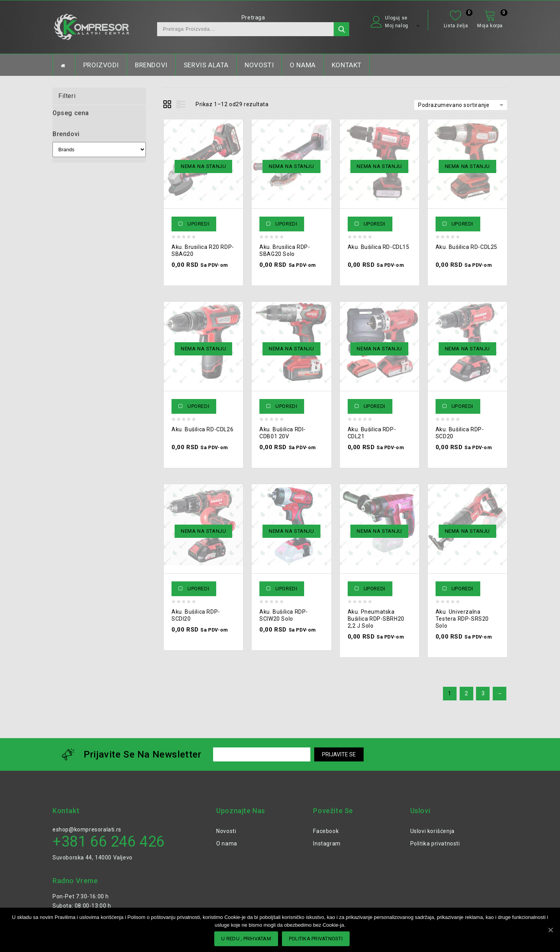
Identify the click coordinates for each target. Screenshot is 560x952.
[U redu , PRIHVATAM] (550, 930)
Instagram (327, 843)
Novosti (226, 831)
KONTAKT (347, 65)
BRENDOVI (151, 65)
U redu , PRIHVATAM (246, 939)
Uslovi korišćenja (432, 831)
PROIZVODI (101, 65)
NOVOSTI (259, 65)
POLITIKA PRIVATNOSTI (316, 939)
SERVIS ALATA (206, 65)
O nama (227, 843)
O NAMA (303, 65)
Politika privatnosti (435, 843)
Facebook (326, 831)
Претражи (341, 29)
